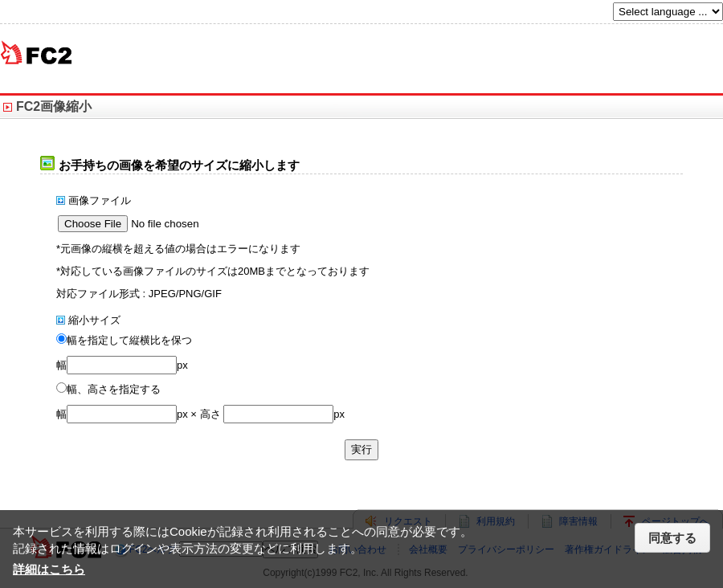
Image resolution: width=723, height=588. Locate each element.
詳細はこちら (49, 569)
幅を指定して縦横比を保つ (129, 340)
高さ (210, 414)
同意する (672, 538)
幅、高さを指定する (114, 389)
